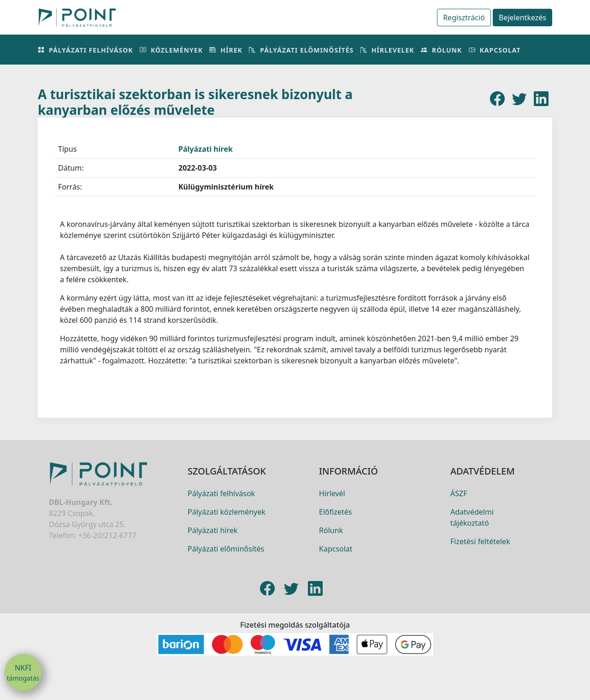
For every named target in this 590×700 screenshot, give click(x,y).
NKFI (23, 673)
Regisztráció (464, 18)
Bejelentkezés (522, 18)
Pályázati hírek (206, 149)
